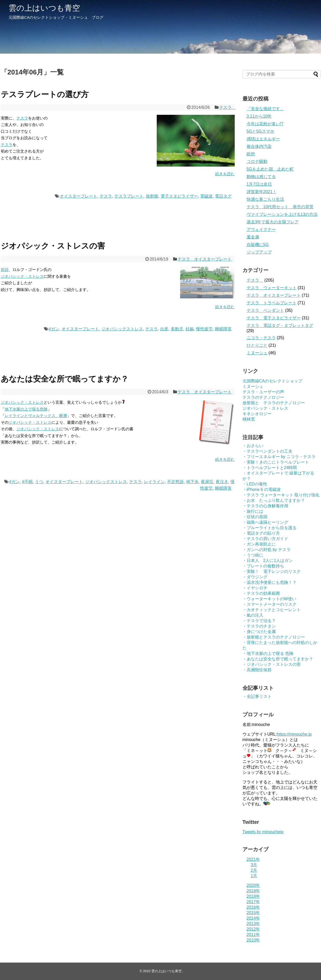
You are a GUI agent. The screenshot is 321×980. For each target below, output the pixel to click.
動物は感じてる (261, 177)
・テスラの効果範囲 (261, 593)
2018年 (253, 896)
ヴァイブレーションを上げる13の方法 (282, 214)
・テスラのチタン (259, 626)
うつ (39, 482)
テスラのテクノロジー (263, 397)
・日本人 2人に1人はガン (268, 561)
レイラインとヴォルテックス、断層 (36, 416)
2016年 (253, 907)
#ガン (54, 329)
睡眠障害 (223, 329)
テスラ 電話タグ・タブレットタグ (280, 325)
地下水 (192, 482)
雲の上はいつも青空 (44, 8)
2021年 (253, 859)
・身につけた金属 (259, 632)
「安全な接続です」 (265, 109)
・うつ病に (253, 555)
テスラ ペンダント (265, 310)
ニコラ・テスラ (261, 338)
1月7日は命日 (259, 184)
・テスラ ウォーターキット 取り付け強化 (281, 495)
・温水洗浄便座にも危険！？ (270, 582)
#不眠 (27, 482)
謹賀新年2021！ (262, 192)
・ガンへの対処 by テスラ (267, 550)
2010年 (253, 940)
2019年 (253, 891)
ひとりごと (257, 345)
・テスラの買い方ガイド (265, 539)
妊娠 (190, 329)
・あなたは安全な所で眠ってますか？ (278, 659)
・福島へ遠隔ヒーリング (265, 522)
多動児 (177, 329)
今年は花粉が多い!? (265, 124)
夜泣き (222, 482)
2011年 (253, 935)
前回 (5, 270)
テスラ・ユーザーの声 (263, 392)
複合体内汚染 (259, 146)
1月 (254, 876)
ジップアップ (259, 252)
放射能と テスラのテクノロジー (274, 403)
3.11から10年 (259, 116)
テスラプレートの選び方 (45, 94)
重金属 (253, 237)
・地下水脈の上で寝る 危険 (268, 653)
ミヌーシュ (257, 353)
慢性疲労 (204, 329)
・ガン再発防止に (259, 544)
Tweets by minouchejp (263, 832)
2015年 (253, 913)
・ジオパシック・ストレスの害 (272, 664)
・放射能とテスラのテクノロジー (274, 637)
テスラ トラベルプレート (272, 303)
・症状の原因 (255, 517)
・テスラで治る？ (259, 621)
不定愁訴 (175, 482)
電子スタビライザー (179, 196)
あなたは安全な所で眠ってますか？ (65, 379)
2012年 (253, 929)
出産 (164, 329)
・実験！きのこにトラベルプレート (276, 462)
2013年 (253, 924)
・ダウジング (255, 577)
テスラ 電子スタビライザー (274, 318)
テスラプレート (129, 196)
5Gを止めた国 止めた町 (270, 169)
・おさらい (253, 446)
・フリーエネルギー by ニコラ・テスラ (279, 457)
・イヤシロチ (255, 588)
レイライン (154, 482)
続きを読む (225, 174)
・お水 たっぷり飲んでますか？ (274, 500)
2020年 (253, 885)
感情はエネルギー (263, 139)
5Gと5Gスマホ (261, 131)
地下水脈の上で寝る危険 (26, 409)
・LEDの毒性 (255, 484)
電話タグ (223, 196)
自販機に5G (258, 245)
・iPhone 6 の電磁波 (262, 489)
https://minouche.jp (294, 734)
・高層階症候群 (257, 670)
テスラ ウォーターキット (272, 288)
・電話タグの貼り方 (261, 533)
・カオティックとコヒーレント (272, 610)
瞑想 (251, 154)
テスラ (227, 107)
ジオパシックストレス (122, 329)
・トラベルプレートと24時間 (270, 468)
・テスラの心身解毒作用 (265, 506)
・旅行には (253, 511)
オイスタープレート (78, 196)
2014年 (253, 918)
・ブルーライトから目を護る (270, 528)
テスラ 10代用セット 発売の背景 (280, 207)
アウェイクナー (261, 229)
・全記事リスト (257, 696)
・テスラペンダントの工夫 (267, 451)
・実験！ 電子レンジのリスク (272, 571)
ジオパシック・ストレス (22, 276)
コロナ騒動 (257, 162)
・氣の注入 (253, 615)
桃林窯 (249, 419)
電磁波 (206, 196)
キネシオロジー (257, 414)
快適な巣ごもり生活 (265, 199)
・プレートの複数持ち (263, 566)
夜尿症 (207, 482)
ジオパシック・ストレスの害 (53, 246)
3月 (254, 865)
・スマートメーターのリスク (270, 604)
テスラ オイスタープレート (205, 259)
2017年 (253, 902)
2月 (254, 870)
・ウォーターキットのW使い (269, 599)
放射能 (152, 196)
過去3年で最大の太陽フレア (273, 222)
